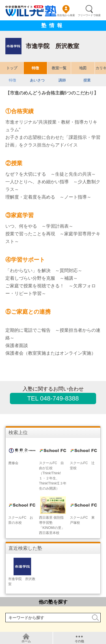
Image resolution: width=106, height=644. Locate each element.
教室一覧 (59, 68)
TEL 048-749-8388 (53, 398)
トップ (12, 68)
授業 (87, 80)
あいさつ (37, 80)
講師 (62, 80)
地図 (83, 68)
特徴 (35, 68)
